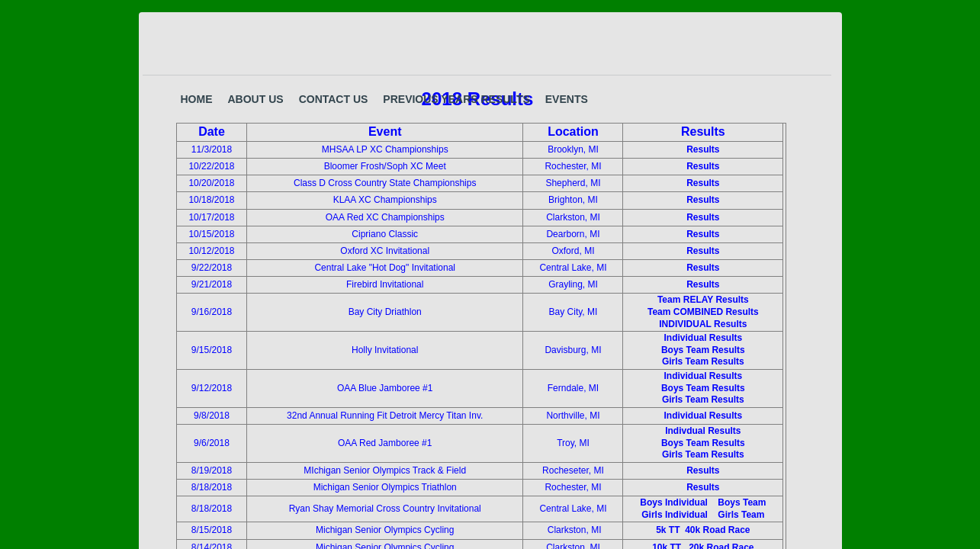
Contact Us (334, 99)
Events (567, 99)
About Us (256, 99)
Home (197, 99)
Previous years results (456, 99)
